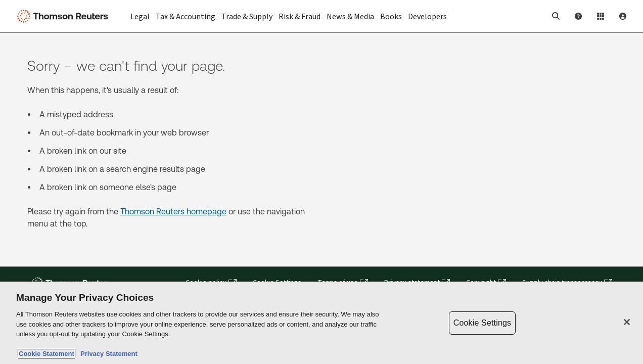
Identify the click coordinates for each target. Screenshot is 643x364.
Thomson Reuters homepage (173, 212)
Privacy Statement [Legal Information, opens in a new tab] (107, 354)
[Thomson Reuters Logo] (65, 16)
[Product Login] (601, 16)
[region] (321, 323)
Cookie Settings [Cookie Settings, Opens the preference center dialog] (482, 323)
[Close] (627, 322)
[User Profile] (623, 16)
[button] (556, 16)
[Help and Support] (578, 16)
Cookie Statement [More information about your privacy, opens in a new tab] (47, 354)
